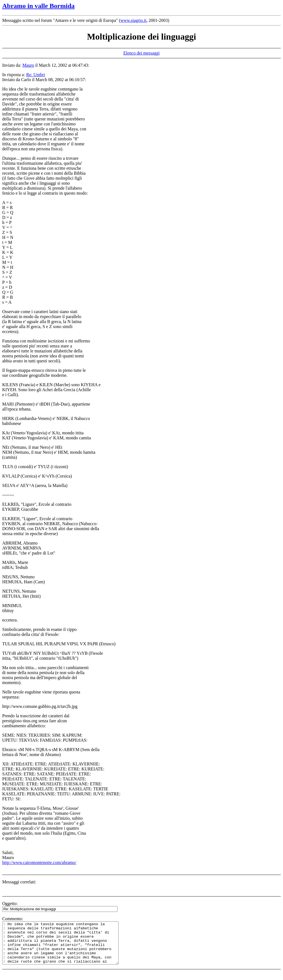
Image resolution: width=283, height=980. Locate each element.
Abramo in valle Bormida (38, 6)
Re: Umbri (36, 75)
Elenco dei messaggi (141, 53)
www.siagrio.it (133, 20)
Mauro (28, 65)
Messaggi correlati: (19, 882)
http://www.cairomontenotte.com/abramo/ (39, 862)
